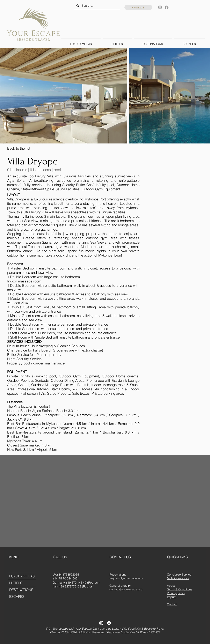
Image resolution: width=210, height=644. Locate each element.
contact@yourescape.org (126, 589)
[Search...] (96, 6)
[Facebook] (167, 7)
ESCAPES (17, 596)
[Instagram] (160, 7)
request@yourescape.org (126, 578)
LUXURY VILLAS (22, 576)
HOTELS (16, 583)
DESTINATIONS (21, 590)
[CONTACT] (138, 7)
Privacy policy (176, 593)
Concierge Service (179, 575)
